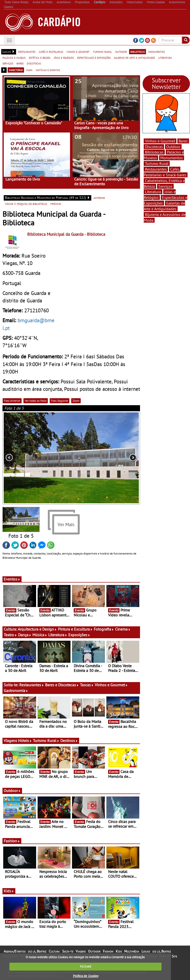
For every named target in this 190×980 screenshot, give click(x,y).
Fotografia (104, 629)
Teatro (10, 635)
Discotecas (154, 147)
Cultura (54, 951)
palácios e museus (14, 57)
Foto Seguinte (59, 401)
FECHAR (86, 967)
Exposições (79, 635)
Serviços (165, 186)
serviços (8, 63)
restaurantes (27, 52)
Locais (146, 951)
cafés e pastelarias (51, 52)
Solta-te (68, 951)
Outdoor (12, 791)
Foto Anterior (12, 401)
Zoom (76, 401)
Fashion (12, 841)
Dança (25, 635)
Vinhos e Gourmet (111, 685)
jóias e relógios (64, 57)
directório (16, 70)
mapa (29, 70)
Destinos (69, 741)
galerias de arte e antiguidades (134, 57)
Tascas (87, 685)
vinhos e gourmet (78, 52)
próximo (56, 204)
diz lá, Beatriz (37, 951)
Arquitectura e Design (37, 629)
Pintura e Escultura (75, 629)
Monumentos (172, 158)
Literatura (58, 635)
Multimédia (132, 951)
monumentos (156, 52)
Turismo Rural (46, 741)
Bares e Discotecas (62, 685)
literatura (165, 57)
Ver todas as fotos (36, 401)
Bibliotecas (154, 152)
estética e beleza (40, 57)
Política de (86, 976)
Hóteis (25, 741)
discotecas (34, 63)
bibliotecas (138, 52)
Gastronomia (16, 690)
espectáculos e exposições (94, 57)
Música (40, 635)
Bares (183, 141)
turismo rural (102, 52)
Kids (9, 891)
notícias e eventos (48, 70)
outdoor (121, 52)
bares (20, 63)
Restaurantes (32, 685)
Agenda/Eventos (15, 951)
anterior (99, 198)
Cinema (123, 629)
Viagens (81, 951)
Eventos (12, 579)
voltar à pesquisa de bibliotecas (26, 204)
